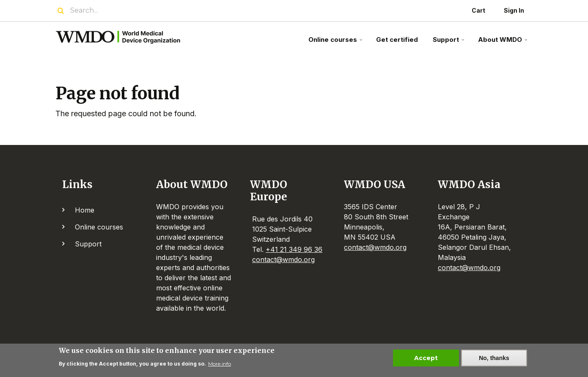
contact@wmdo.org (283, 260)
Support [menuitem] (449, 43)
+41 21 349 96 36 (294, 249)
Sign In (514, 10)
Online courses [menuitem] (336, 43)
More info (220, 366)
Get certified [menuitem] (397, 40)
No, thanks (494, 361)
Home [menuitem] (85, 210)
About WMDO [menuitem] (504, 43)
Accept (426, 361)
